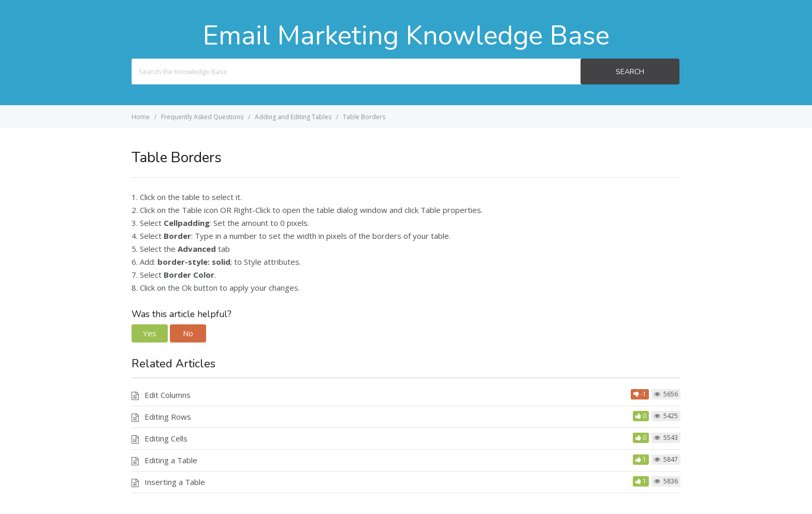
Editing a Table (171, 460)
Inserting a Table (175, 482)
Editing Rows (168, 417)
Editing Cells (166, 438)
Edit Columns (168, 395)
